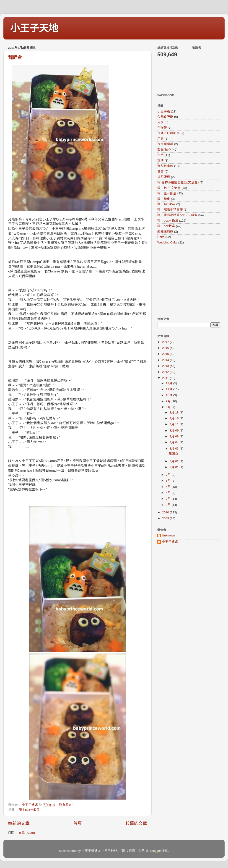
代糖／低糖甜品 (168, 133)
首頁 (78, 823)
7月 (169, 475)
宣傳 (161, 161)
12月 (170, 383)
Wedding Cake (167, 242)
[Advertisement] (186, 281)
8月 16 (174, 418)
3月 (169, 499)
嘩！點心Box (166, 204)
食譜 (161, 171)
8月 (169, 407)
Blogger (156, 851)
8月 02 (174, 461)
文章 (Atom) (27, 833)
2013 (166, 366)
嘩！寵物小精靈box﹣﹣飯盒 (177, 215)
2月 (169, 505)
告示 (161, 155)
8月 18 (174, 412)
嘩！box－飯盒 (29, 810)
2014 (166, 360)
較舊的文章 (136, 823)
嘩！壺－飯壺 (167, 193)
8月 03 (174, 448)
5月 (169, 487)
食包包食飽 (165, 166)
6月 (169, 481)
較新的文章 (19, 823)
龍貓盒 (15, 58)
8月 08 (174, 436)
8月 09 (174, 430)
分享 (161, 122)
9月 (169, 401)
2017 (166, 342)
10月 (170, 395)
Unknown (168, 535)
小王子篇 (164, 111)
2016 (166, 348)
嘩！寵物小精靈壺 (170, 210)
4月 (169, 493)
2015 (166, 354)
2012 (166, 372)
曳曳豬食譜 (165, 144)
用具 (161, 139)
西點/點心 (164, 150)
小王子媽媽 (170, 542)
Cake (161, 237)
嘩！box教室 (166, 226)
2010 (166, 512)
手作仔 (162, 128)
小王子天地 (34, 28)
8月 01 (174, 467)
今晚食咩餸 (165, 117)
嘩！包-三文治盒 (169, 188)
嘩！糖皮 (164, 199)
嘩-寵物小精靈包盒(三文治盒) (178, 182)
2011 (166, 378)
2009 (166, 518)
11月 (170, 389)
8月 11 (174, 424)
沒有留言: (66, 805)
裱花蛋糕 (164, 177)
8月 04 (174, 442)
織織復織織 (165, 231)
